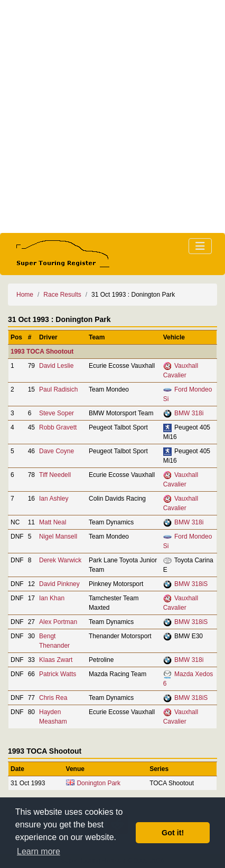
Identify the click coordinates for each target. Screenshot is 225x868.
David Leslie (56, 366)
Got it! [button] (173, 833)
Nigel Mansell (58, 537)
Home (25, 295)
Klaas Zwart (56, 660)
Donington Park (99, 783)
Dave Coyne (57, 451)
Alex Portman (58, 622)
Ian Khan (52, 598)
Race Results (62, 295)
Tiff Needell (55, 475)
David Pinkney (59, 584)
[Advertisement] (112, 116)
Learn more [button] (39, 851)
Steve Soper (57, 413)
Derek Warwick (60, 560)
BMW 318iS (191, 584)
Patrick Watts (58, 674)
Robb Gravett (58, 427)
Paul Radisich (58, 389)
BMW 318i (189, 413)
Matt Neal (53, 522)
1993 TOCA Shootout (42, 352)
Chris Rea (53, 698)
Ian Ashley (54, 499)
